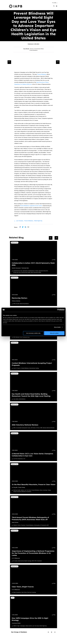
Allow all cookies (54, 333)
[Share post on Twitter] (23, 227)
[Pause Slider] (52, 632)
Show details (57, 327)
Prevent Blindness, (29, 221)
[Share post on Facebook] (21, 227)
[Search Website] (54, 6)
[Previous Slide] (9, 62)
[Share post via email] (29, 227)
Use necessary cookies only (33, 333)
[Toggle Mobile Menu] (57, 6)
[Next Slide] (58, 62)
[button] (55, 3)
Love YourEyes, (20, 221)
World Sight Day (38, 221)
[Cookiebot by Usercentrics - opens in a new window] (58, 310)
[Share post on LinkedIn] (26, 227)
